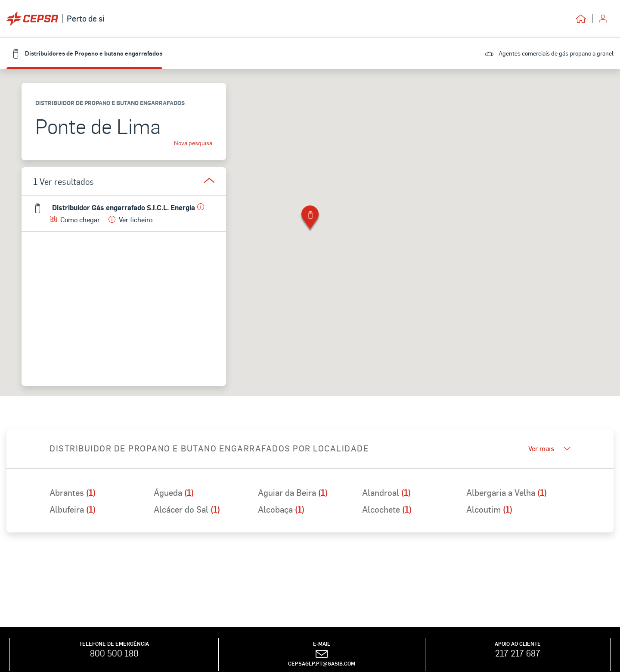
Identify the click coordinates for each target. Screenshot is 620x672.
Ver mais (549, 448)
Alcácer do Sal (187, 509)
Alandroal (386, 492)
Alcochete (387, 509)
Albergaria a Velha (507, 492)
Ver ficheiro (130, 219)
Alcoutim (489, 509)
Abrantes (73, 492)
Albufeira (73, 509)
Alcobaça (281, 509)
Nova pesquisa (193, 143)
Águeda (174, 492)
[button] (310, 219)
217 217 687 (518, 653)
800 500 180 (114, 653)
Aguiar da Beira (293, 492)
